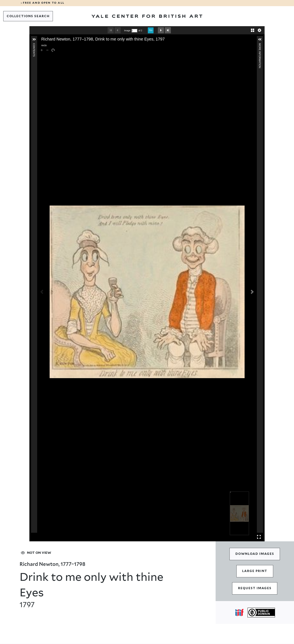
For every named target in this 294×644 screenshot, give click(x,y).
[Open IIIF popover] (239, 613)
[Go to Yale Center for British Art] (147, 16)
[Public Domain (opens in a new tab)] (261, 613)
